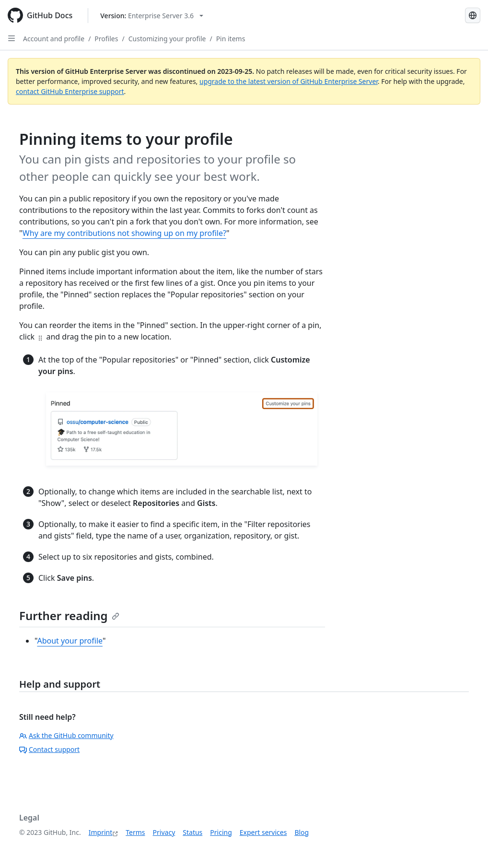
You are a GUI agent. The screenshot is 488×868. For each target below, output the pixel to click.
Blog (302, 832)
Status (192, 832)
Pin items (231, 39)
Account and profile (54, 39)
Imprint (101, 832)
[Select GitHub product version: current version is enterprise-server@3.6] (152, 16)
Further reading (69, 616)
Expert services (263, 832)
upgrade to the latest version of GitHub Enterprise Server (289, 81)
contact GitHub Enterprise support (70, 91)
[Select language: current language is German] (473, 15)
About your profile (70, 641)
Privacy (164, 832)
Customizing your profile (167, 39)
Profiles (106, 39)
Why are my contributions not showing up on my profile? (124, 233)
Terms (135, 832)
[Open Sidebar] (12, 38)
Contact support (49, 749)
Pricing (221, 832)
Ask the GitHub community (66, 735)
